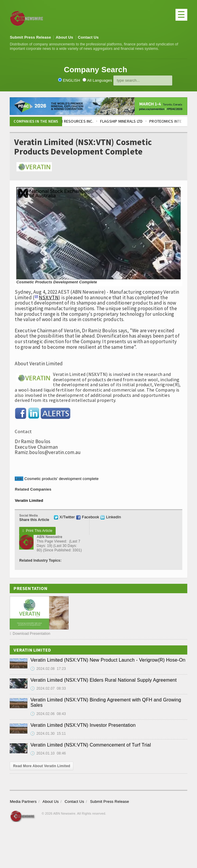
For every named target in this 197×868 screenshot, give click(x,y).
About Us (64, 37)
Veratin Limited (29, 500)
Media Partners (23, 802)
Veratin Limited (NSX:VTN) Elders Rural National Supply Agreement (103, 680)
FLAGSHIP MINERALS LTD (127, 121)
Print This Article (37, 531)
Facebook (87, 517)
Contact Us (88, 37)
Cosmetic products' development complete (62, 479)
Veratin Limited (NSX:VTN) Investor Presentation (83, 725)
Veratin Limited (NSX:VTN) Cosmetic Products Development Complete (83, 147)
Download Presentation (30, 634)
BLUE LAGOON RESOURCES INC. (71, 121)
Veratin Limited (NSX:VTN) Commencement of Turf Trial (91, 745)
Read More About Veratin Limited (42, 766)
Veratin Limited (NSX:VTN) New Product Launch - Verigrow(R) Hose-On (108, 660)
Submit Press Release (30, 37)
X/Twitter (64, 517)
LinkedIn (111, 517)
